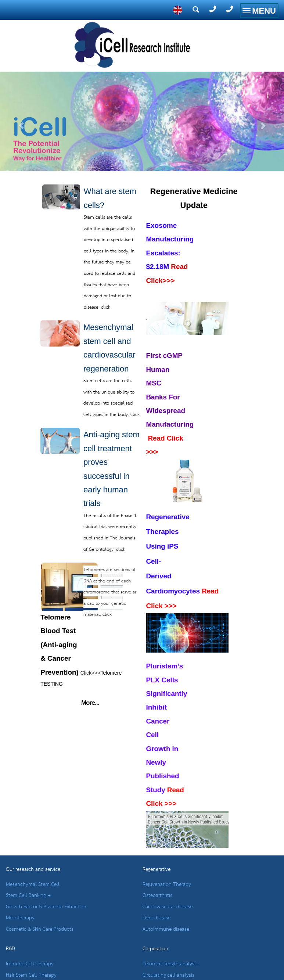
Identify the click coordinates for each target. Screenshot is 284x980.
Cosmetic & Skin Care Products (40, 929)
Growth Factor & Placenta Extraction (46, 907)
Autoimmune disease (166, 929)
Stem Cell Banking (28, 895)
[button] (21, 104)
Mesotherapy (20, 918)
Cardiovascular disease (168, 907)
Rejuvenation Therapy (167, 884)
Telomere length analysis (170, 964)
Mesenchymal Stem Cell (33, 884)
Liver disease (157, 918)
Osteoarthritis (157, 895)
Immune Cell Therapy (30, 964)
